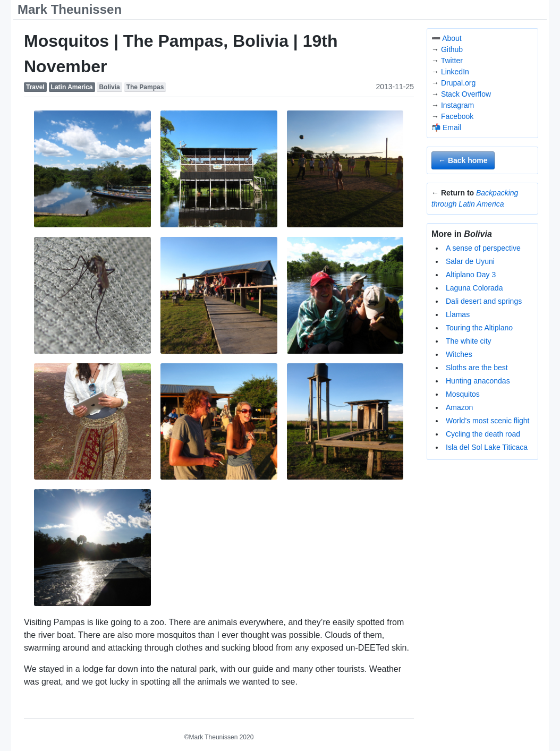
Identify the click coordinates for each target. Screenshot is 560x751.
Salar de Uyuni (470, 261)
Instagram (457, 105)
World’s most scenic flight (487, 421)
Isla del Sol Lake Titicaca (487, 447)
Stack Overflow (466, 94)
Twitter (452, 61)
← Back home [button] (463, 160)
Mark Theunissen (70, 9)
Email (452, 127)
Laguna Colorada (474, 288)
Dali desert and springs (484, 301)
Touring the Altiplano (479, 328)
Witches (459, 354)
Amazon (459, 407)
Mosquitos (463, 394)
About (452, 38)
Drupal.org (458, 83)
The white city (469, 341)
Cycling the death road (483, 434)
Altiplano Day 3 (471, 275)
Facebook (457, 116)
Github (452, 49)
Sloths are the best (477, 368)
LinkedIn (455, 72)
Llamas (458, 314)
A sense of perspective (483, 248)
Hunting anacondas (478, 381)
